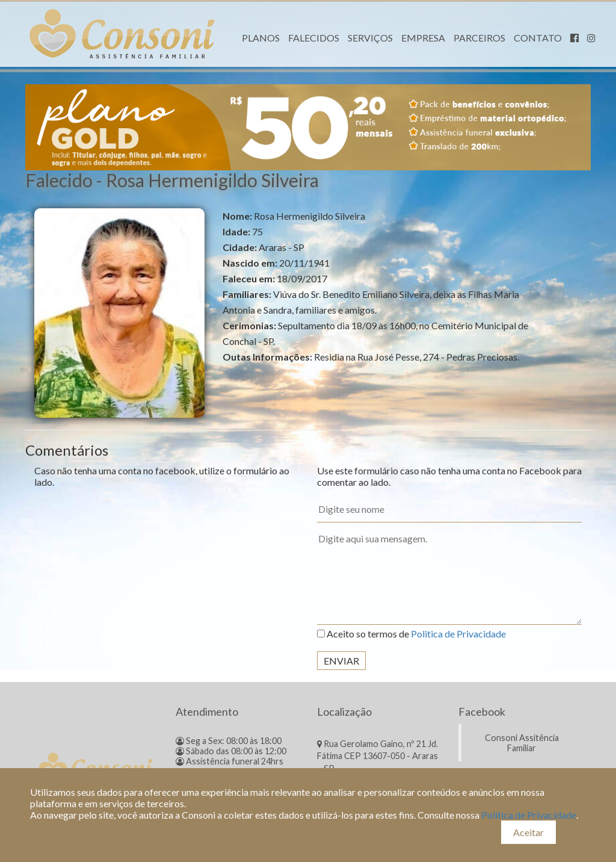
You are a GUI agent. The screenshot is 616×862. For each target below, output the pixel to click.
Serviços (370, 38)
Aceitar (528, 832)
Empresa (423, 38)
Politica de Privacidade (458, 634)
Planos (261, 38)
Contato (538, 38)
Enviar (341, 661)
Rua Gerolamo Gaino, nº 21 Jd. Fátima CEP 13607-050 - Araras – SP (377, 756)
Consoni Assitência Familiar (522, 743)
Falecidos (314, 38)
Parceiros (479, 38)
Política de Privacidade (529, 815)
